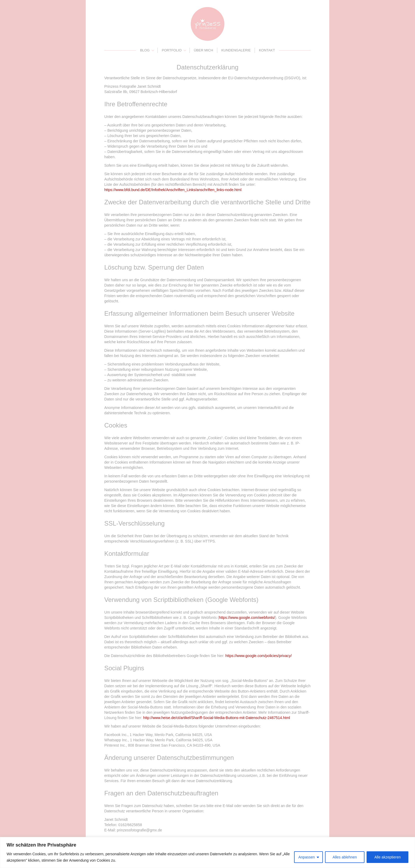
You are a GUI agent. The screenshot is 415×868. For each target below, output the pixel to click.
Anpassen (306, 857)
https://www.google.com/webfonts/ (247, 618)
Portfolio (172, 50)
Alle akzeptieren (387, 857)
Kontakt (267, 50)
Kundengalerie (236, 50)
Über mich (203, 50)
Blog (145, 50)
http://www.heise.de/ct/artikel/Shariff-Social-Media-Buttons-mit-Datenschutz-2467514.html (217, 718)
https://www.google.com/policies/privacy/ (259, 656)
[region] (207, 852)
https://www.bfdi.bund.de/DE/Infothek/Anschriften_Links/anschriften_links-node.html (173, 190)
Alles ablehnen (345, 857)
